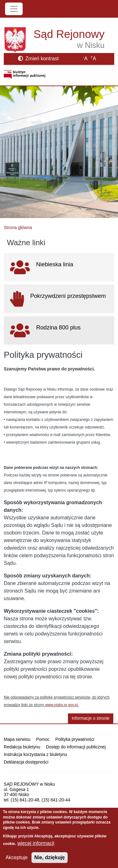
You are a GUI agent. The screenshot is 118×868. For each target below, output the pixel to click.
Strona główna (18, 227)
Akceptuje (16, 857)
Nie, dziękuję (50, 857)
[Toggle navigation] (14, 9)
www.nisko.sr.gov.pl (61, 705)
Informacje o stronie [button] (91, 718)
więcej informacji (36, 843)
